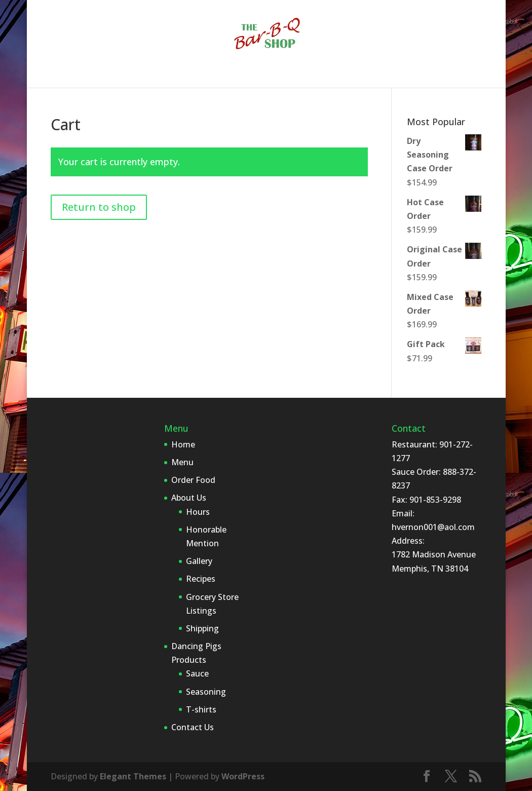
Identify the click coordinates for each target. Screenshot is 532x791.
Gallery (199, 561)
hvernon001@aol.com (433, 527)
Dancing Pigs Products (304, 74)
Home (75, 74)
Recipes (201, 579)
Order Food (160, 74)
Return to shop (99, 207)
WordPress (243, 776)
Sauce (197, 673)
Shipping (202, 628)
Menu (112, 74)
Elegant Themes (133, 776)
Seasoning (206, 692)
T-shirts (201, 709)
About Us (214, 74)
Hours (198, 512)
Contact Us (397, 74)
